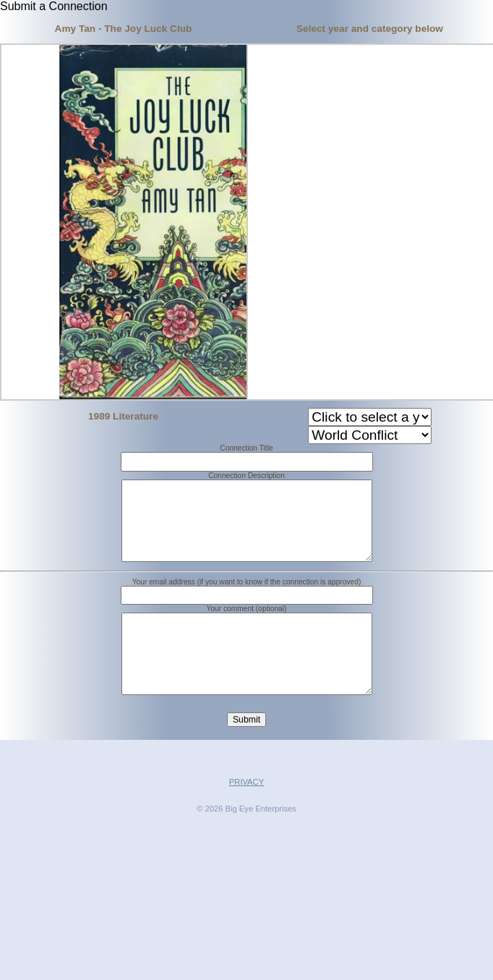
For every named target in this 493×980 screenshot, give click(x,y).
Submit (246, 754)
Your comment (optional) (247, 626)
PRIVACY (246, 817)
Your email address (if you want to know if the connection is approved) (247, 599)
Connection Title (246, 448)
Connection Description (246, 476)
